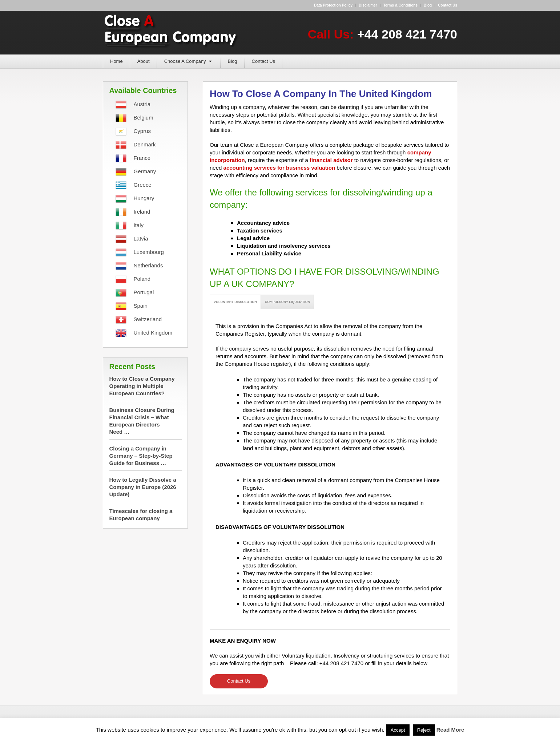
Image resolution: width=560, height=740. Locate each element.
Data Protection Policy (333, 5)
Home (116, 61)
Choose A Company (185, 61)
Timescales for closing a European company (141, 515)
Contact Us (263, 61)
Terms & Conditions (400, 5)
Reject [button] (424, 730)
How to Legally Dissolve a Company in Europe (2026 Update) (143, 487)
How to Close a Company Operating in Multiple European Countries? (142, 386)
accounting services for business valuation (279, 168)
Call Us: (382, 34)
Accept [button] (398, 730)
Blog (428, 5)
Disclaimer (368, 5)
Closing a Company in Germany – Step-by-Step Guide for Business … (141, 456)
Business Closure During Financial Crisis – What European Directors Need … (142, 421)
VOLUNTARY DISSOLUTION (235, 302)
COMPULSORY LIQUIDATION (287, 302)
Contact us (448, 5)
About (144, 61)
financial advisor (331, 160)
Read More (450, 730)
